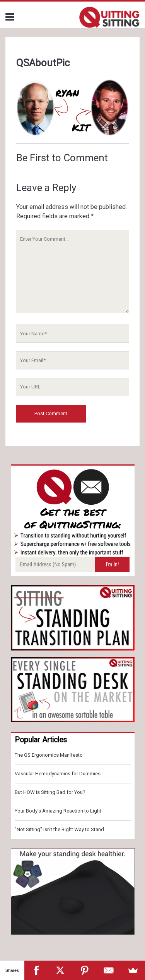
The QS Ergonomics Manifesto (49, 755)
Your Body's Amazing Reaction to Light (58, 811)
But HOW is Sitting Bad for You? (50, 792)
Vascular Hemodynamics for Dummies (58, 774)
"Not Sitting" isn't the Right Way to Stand (59, 829)
